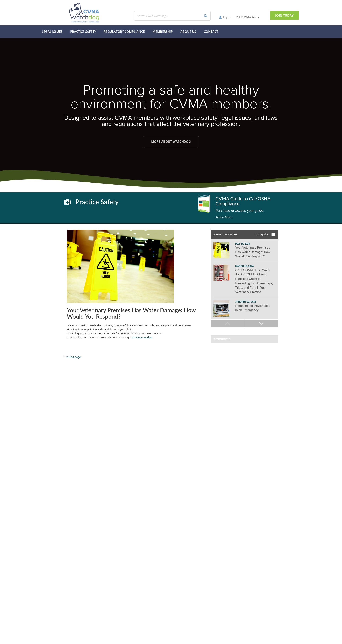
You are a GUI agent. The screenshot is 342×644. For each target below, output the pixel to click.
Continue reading (142, 338)
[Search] (206, 16)
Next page (75, 357)
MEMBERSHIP (163, 32)
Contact (211, 32)
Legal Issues (52, 32)
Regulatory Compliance (124, 32)
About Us (188, 32)
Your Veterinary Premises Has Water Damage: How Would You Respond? (131, 313)
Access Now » (224, 217)
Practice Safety (83, 32)
